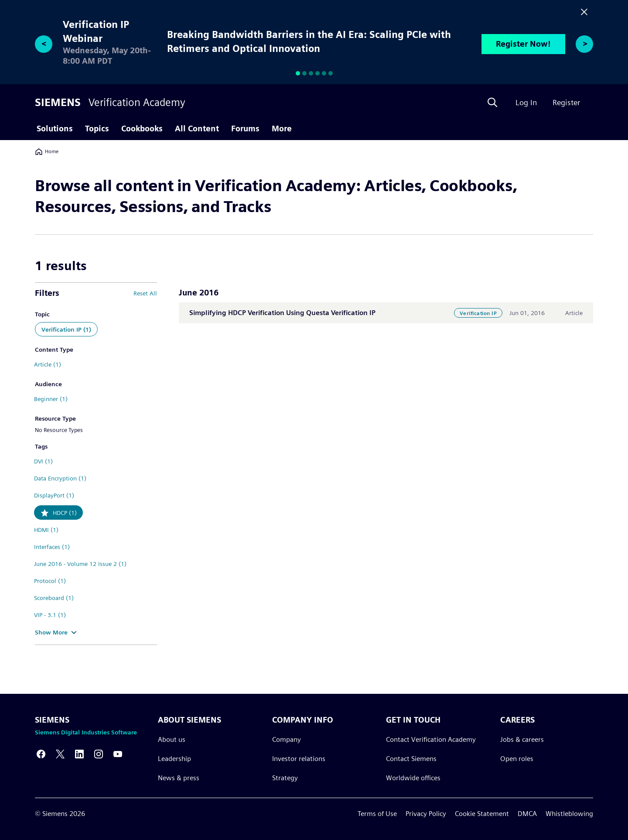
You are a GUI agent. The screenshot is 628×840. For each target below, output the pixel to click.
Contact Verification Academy (431, 739)
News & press (179, 777)
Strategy (285, 777)
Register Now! (523, 44)
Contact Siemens (411, 758)
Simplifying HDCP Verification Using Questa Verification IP (282, 313)
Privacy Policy (426, 814)
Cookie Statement (482, 814)
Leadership (174, 758)
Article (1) (48, 364)
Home (47, 151)
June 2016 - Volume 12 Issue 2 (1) (80, 564)
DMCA (527, 814)
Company (287, 739)
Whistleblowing (569, 814)
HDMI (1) (46, 530)
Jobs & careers (522, 739)
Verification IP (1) (66, 329)
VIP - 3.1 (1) (50, 615)
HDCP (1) (65, 513)
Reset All (145, 293)
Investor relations (299, 758)
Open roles (517, 758)
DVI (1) (43, 461)
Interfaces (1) (52, 547)
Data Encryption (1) (60, 478)
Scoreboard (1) (54, 598)
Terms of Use (377, 814)
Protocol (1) (50, 581)
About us (172, 739)
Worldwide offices (413, 777)
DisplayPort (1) (54, 495)
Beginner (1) (51, 399)
